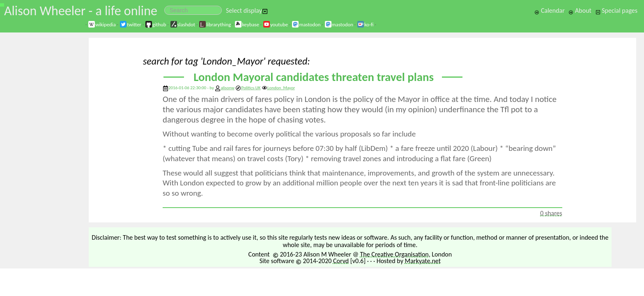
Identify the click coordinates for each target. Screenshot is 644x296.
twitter (130, 24)
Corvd (341, 261)
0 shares (551, 213)
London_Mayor (278, 88)
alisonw (228, 88)
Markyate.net (423, 261)
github (155, 24)
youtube (275, 24)
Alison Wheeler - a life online (81, 11)
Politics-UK (248, 88)
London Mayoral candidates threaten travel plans (314, 77)
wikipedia (102, 24)
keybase (247, 24)
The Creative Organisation (394, 254)
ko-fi (365, 24)
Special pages (616, 10)
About (580, 10)
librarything (215, 24)
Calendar (550, 10)
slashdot (183, 24)
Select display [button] (247, 10)
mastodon (306, 24)
